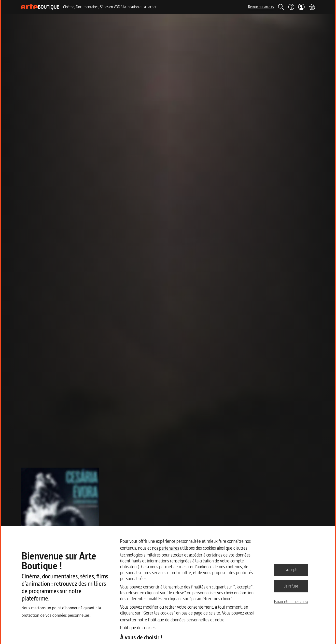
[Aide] (291, 7)
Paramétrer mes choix (291, 601)
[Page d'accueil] (40, 7)
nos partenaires (166, 548)
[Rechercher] (281, 7)
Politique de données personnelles (179, 620)
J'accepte (291, 570)
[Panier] (312, 7)
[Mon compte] (301, 7)
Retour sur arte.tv (261, 7)
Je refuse (291, 586)
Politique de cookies (138, 628)
